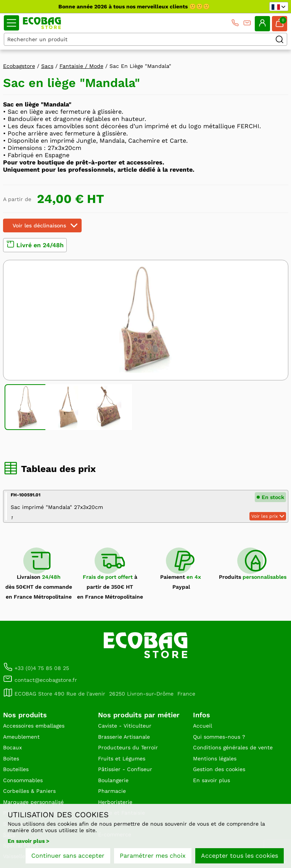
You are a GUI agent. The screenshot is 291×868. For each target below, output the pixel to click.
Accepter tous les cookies (240, 856)
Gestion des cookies (219, 769)
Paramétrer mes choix (153, 856)
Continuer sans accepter (68, 856)
